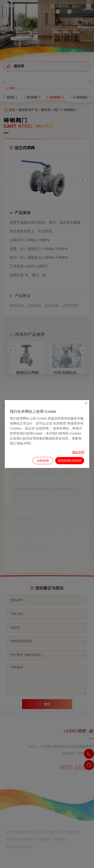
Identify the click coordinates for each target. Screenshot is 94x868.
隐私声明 (78, 452)
